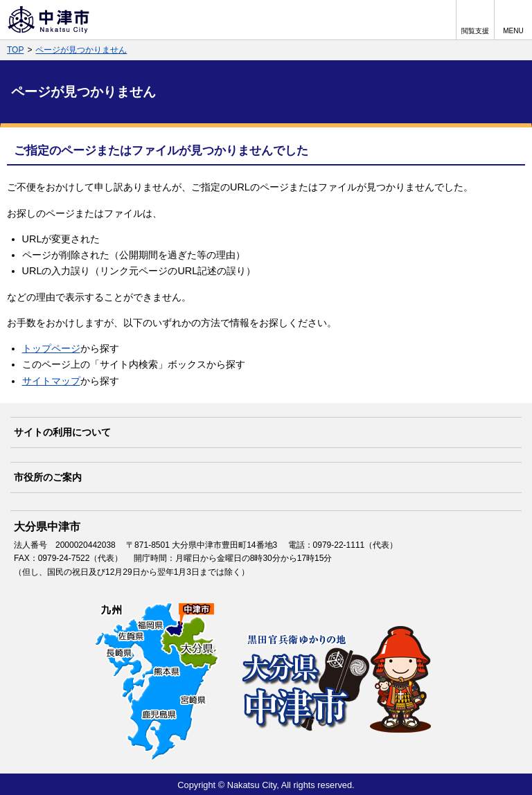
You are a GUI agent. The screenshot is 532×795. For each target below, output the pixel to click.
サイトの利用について (62, 432)
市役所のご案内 (48, 477)
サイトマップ (51, 381)
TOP (15, 50)
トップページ (51, 348)
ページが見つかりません (81, 50)
